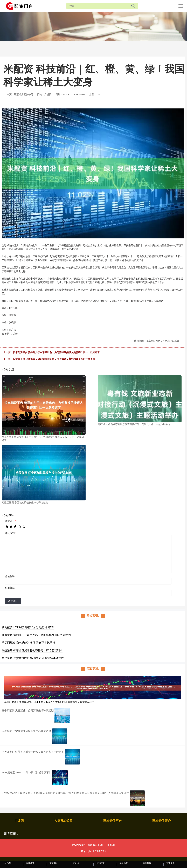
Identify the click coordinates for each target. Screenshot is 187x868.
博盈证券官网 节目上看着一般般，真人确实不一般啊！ (33, 752)
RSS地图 (98, 845)
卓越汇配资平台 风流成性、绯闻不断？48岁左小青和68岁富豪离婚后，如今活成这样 (49, 702)
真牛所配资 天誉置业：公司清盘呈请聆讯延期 (28, 710)
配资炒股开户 (162, 821)
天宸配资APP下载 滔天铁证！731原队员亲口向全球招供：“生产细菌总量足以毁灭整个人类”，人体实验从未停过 (65, 793)
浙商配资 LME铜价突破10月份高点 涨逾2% (28, 627)
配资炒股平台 (113, 821)
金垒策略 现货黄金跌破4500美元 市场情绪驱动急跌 (33, 658)
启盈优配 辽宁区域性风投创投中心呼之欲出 (26, 731)
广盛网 (19, 821)
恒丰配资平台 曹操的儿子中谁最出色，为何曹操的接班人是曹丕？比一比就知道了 (56, 352)
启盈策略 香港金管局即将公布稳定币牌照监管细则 (32, 650)
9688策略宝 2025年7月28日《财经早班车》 (27, 772)
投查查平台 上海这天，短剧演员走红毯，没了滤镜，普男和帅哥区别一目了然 (54, 359)
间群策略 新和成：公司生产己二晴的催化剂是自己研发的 (36, 635)
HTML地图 (109, 845)
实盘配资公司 (64, 821)
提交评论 (13, 601)
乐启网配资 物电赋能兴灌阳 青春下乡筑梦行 (28, 643)
